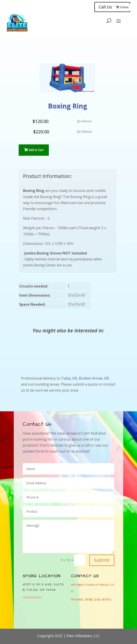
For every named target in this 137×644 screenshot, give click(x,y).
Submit (102, 560)
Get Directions (32, 597)
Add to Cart (34, 150)
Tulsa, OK (69, 378)
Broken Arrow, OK (94, 378)
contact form (34, 451)
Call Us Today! (112, 7)
